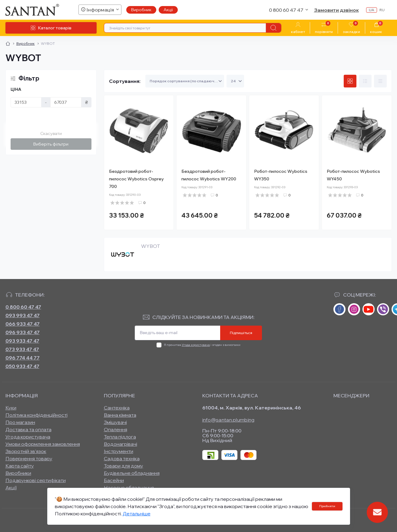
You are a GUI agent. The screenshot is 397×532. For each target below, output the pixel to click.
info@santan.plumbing (228, 420)
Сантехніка (117, 408)
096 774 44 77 (23, 358)
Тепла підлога (120, 437)
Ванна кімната (120, 415)
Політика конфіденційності (36, 415)
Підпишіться (241, 333)
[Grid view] (350, 81)
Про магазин (20, 422)
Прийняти (327, 506)
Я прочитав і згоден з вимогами (202, 345)
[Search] (273, 28)
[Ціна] (26, 102)
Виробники (18, 473)
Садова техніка (122, 458)
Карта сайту (20, 466)
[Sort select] (185, 81)
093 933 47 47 (22, 341)
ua (372, 10)
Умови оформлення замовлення (43, 444)
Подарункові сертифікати (36, 480)
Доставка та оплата (28, 429)
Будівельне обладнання (132, 473)
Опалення (116, 429)
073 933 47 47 (22, 349)
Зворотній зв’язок (26, 451)
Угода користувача (196, 345)
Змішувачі (115, 422)
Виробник (141, 10)
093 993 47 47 (23, 315)
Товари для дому (124, 466)
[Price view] (380, 81)
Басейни (114, 480)
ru (382, 10)
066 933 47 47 (23, 324)
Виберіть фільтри (51, 144)
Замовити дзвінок (336, 10)
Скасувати (51, 133)
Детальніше (137, 514)
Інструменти (119, 451)
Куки (11, 408)
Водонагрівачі (121, 444)
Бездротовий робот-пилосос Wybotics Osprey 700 (136, 179)
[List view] (365, 81)
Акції (168, 10)
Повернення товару (29, 458)
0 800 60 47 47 (23, 307)
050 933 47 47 (22, 366)
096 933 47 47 (23, 332)
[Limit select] (235, 81)
